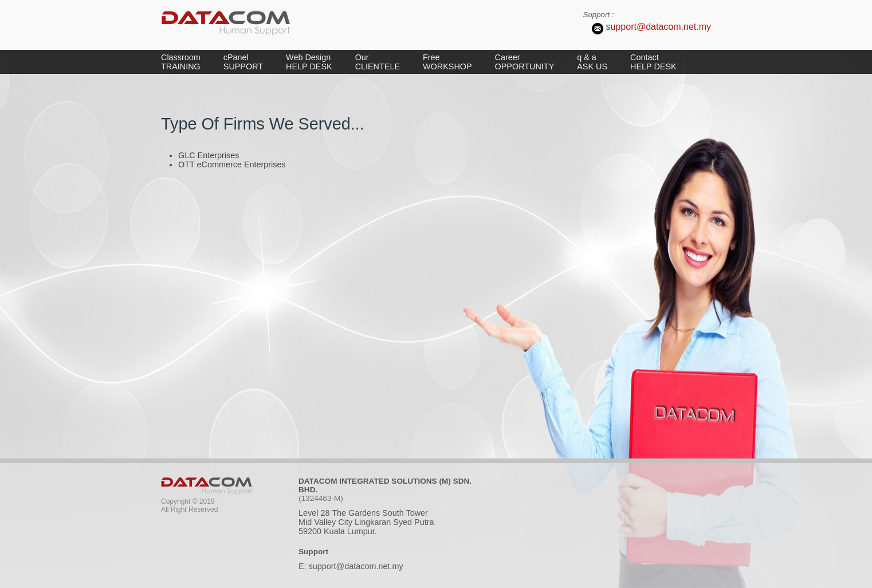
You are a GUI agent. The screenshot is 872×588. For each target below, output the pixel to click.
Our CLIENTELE (378, 62)
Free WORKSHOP (447, 62)
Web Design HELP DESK (309, 62)
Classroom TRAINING (181, 62)
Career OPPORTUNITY (525, 62)
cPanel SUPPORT (243, 62)
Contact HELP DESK (653, 62)
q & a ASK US (592, 62)
